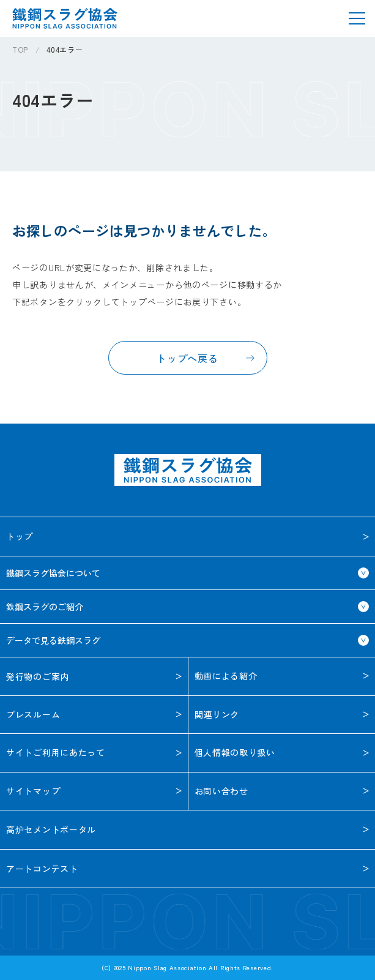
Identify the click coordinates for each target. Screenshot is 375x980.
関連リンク (217, 714)
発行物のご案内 (38, 676)
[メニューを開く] (357, 18)
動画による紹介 (226, 676)
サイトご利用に (56, 752)
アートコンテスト (42, 869)
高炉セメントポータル (51, 829)
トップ (20, 536)
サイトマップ (33, 791)
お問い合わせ (221, 791)
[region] (194, 54)
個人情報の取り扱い (235, 752)
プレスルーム (33, 714)
